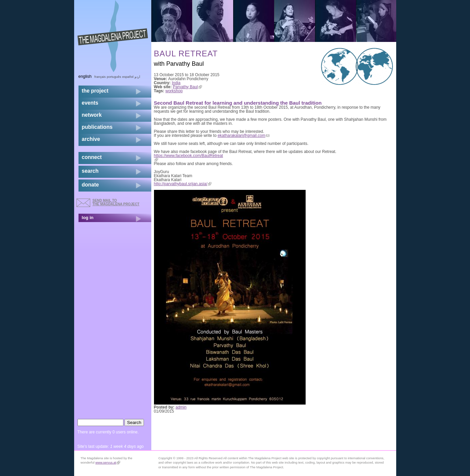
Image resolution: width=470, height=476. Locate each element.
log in (88, 218)
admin (181, 407)
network (92, 115)
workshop (174, 91)
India (176, 83)
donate (90, 185)
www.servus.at (108, 462)
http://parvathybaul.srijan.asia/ (183, 184)
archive (91, 139)
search (90, 171)
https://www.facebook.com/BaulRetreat (189, 158)
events (90, 103)
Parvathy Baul (187, 87)
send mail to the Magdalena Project (116, 202)
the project (95, 91)
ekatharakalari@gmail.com (244, 136)
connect (92, 157)
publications (97, 127)
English (85, 76)
